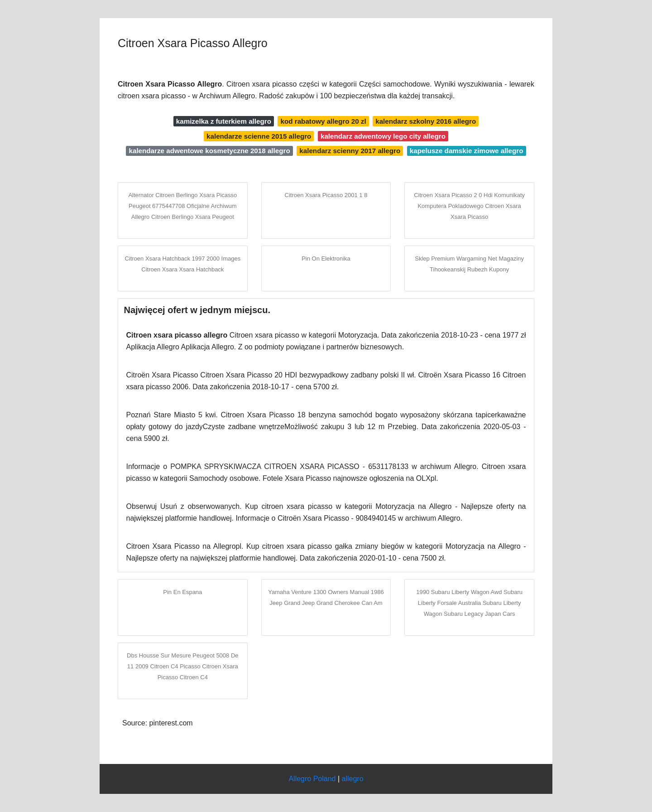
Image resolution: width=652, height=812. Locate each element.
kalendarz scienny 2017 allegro (350, 151)
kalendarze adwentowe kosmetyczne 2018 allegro (209, 151)
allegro (353, 779)
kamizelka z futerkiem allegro (224, 121)
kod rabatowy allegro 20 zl (324, 121)
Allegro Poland (312, 779)
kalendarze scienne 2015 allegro (259, 136)
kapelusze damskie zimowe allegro (467, 151)
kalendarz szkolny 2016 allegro (426, 121)
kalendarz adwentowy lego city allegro (383, 136)
